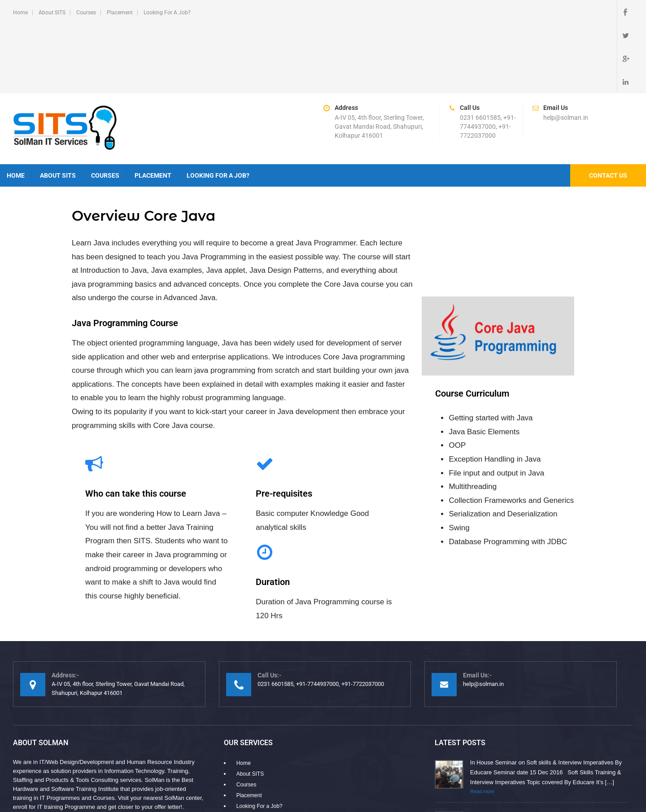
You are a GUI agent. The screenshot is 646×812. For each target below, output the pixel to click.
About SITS (52, 13)
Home (20, 13)
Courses (86, 13)
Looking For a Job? (167, 13)
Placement (120, 13)
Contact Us (608, 105)
